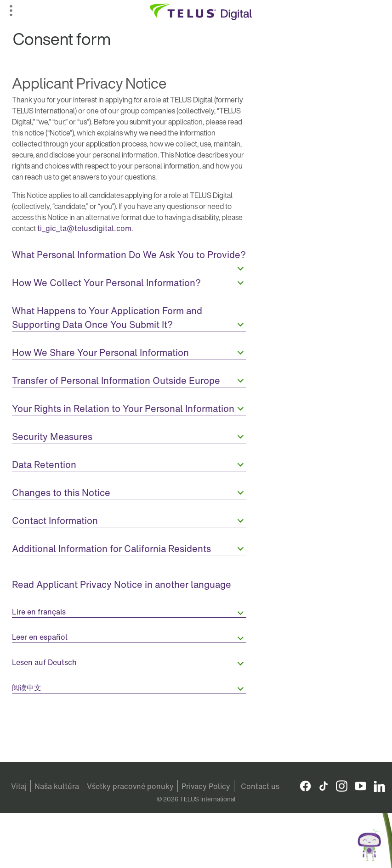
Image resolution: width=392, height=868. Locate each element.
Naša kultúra (57, 786)
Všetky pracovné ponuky (130, 786)
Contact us (260, 786)
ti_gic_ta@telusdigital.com (84, 228)
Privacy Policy (206, 786)
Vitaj (19, 786)
